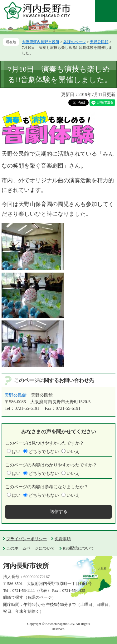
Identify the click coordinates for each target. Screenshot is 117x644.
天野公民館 (99, 42)
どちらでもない (44, 452)
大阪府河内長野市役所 (41, 42)
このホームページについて (31, 548)
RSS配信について (78, 548)
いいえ (73, 452)
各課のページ (75, 42)
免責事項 (63, 539)
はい (16, 452)
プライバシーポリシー (27, 539)
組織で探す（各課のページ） (29, 597)
